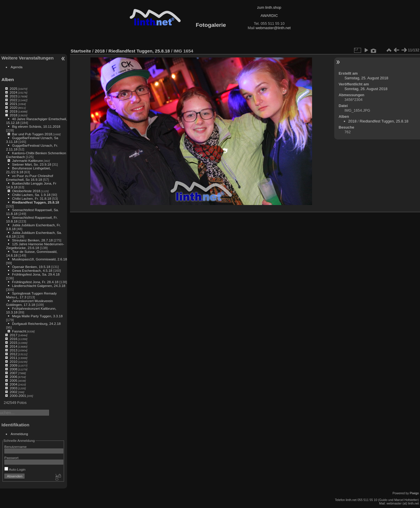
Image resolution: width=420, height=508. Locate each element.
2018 (13, 115)
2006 (13, 377)
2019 (13, 111)
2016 (13, 339)
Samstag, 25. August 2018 (366, 78)
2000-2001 (18, 396)
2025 (13, 89)
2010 (13, 361)
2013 (13, 350)
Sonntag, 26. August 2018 (366, 89)
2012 (13, 354)
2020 (13, 107)
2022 (13, 100)
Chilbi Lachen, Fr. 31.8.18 (32, 198)
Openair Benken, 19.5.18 (31, 267)
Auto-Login (15, 469)
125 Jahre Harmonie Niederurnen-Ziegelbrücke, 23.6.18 (35, 246)
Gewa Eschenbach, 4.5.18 (32, 270)
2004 (13, 384)
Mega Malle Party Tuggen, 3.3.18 (37, 316)
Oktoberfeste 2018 (26, 191)
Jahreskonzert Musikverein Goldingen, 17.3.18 (30, 303)
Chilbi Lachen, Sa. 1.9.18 (31, 195)
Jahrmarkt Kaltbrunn (27, 161)
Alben (8, 79)
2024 (13, 92)
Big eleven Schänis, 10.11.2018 (36, 126)
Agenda (17, 67)
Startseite (81, 51)
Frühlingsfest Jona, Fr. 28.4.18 (35, 282)
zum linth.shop (269, 7)
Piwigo (414, 493)
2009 (13, 365)
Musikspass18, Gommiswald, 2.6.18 (39, 259)
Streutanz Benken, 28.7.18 (32, 240)
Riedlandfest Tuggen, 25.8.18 (35, 202)
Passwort (11, 458)
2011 (13, 358)
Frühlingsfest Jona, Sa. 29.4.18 (36, 274)
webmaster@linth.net (273, 28)
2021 (13, 104)
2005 (13, 380)
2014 (13, 346)
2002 (13, 392)
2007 (13, 373)
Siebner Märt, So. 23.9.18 (32, 164)
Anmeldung (20, 434)
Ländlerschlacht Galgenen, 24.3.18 (39, 286)
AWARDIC (269, 16)
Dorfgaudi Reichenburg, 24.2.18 (36, 324)
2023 (13, 96)
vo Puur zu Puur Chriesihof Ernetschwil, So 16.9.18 (30, 178)
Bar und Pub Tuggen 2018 (32, 134)
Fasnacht (19, 331)
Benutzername (16, 447)
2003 (13, 388)
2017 (13, 335)
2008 (13, 369)
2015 (13, 343)
